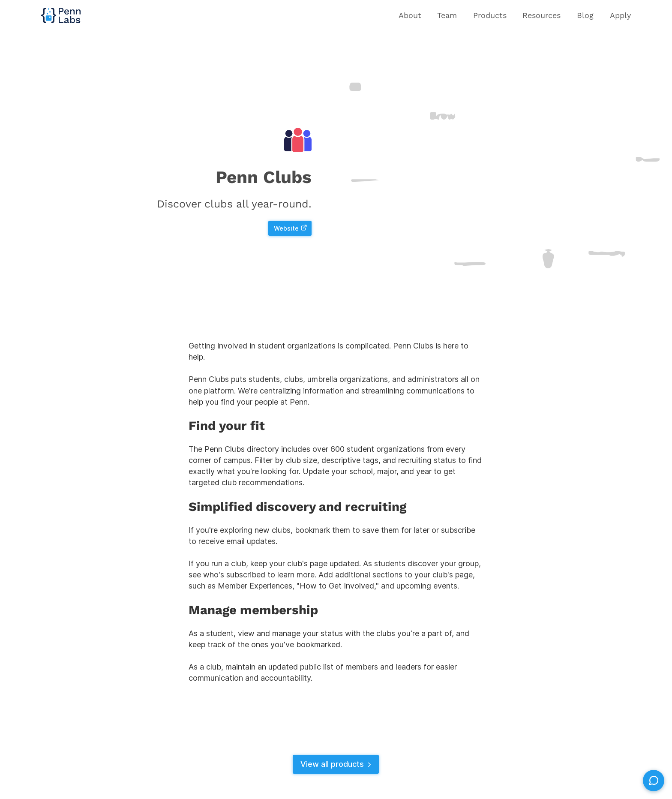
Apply (620, 15)
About (410, 15)
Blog (585, 15)
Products (490, 15)
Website (291, 228)
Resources (541, 15)
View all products (337, 764)
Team (447, 15)
